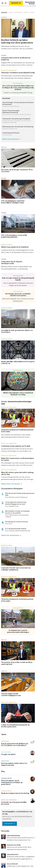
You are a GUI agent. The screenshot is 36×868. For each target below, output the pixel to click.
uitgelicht (4, 12)
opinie (26, 12)
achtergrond (18, 12)
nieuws (11, 12)
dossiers (32, 12)
